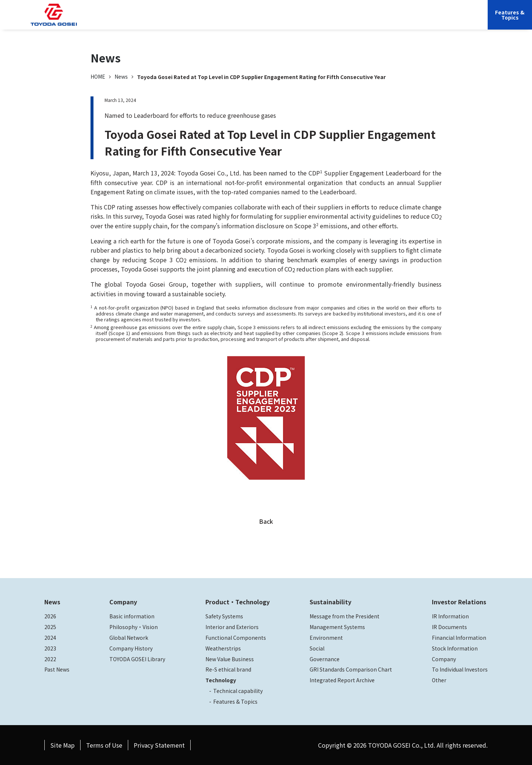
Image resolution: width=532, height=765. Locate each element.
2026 (50, 616)
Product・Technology (238, 602)
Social (317, 648)
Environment (326, 638)
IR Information (450, 616)
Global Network (129, 638)
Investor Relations (376, 20)
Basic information (132, 616)
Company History (131, 648)
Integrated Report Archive (342, 680)
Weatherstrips (223, 648)
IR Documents (449, 627)
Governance (325, 659)
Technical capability (238, 691)
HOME (98, 76)
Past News (57, 669)
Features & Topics (235, 701)
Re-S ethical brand (228, 669)
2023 (50, 648)
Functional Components (236, 638)
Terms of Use (104, 745)
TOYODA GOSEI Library (137, 659)
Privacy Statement (159, 745)
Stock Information (455, 648)
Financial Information (459, 638)
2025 (50, 627)
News (121, 76)
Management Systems (337, 627)
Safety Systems (224, 616)
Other (439, 680)
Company (215, 20)
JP (411, 20)
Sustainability (325, 20)
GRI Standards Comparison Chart (351, 669)
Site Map (62, 745)
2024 (50, 638)
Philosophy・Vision (134, 627)
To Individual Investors (460, 669)
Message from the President (345, 616)
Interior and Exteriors (232, 627)
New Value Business (230, 659)
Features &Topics (510, 15)
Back (266, 521)
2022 (50, 659)
